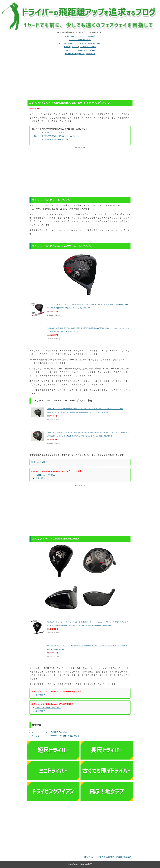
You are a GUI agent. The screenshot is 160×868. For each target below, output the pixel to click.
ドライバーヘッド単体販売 (86, 36)
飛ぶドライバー (70, 36)
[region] (80, 76)
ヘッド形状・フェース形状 (73, 50)
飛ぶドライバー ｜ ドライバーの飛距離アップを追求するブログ (107, 857)
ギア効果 (67, 47)
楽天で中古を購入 (39, 462)
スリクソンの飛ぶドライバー (91, 43)
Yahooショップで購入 (45, 475)
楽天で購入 (40, 478)
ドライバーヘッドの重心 (88, 47)
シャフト (75, 47)
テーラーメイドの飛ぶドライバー (80, 40)
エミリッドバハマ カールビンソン (49, 132)
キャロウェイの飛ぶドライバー (69, 43)
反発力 (94, 50)
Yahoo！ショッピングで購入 (48, 708)
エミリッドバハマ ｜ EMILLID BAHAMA (49, 732)
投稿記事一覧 (91, 54)
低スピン (87, 50)
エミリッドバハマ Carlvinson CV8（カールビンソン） (58, 136)
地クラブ (81, 54)
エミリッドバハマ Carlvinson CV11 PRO (52, 139)
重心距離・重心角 (71, 54)
